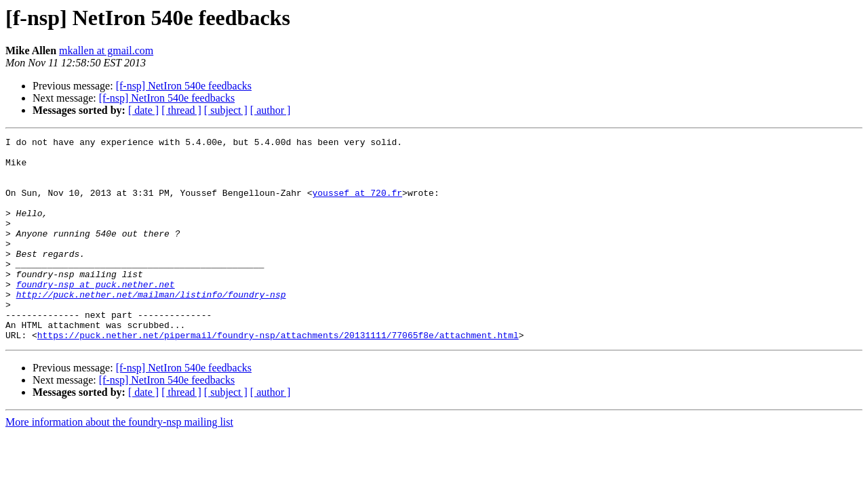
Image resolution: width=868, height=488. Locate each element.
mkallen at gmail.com (106, 50)
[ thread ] (181, 110)
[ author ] (271, 110)
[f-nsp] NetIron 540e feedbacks (184, 86)
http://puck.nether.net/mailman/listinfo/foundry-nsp (151, 327)
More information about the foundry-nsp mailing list (119, 463)
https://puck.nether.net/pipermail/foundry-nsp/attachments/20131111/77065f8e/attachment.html (278, 375)
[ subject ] (226, 110)
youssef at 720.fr (357, 205)
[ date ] (143, 110)
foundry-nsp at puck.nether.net (96, 314)
